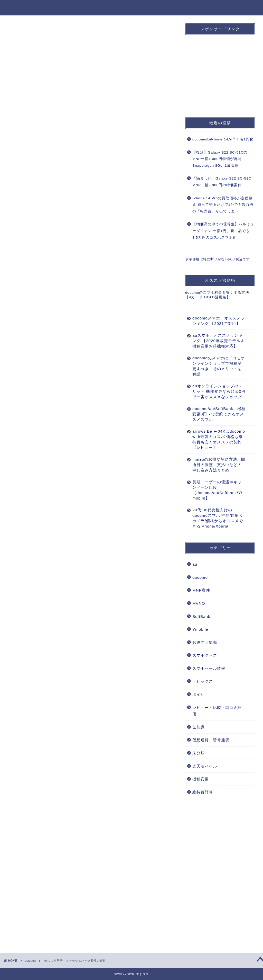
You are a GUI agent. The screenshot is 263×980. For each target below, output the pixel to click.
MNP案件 (189, 8)
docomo (123, 8)
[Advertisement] (90, 348)
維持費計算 (203, 792)
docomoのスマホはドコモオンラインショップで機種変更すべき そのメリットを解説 (219, 366)
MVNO (199, 603)
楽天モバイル (205, 766)
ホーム (100, 8)
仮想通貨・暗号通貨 (211, 740)
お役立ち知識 (242, 8)
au (142, 8)
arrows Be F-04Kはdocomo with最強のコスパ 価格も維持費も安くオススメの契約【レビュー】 (219, 439)
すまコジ (18, 7)
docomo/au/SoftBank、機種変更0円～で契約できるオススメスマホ (219, 414)
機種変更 (213, 8)
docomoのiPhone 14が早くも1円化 (223, 139)
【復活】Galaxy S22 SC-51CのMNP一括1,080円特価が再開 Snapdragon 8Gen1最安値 (220, 159)
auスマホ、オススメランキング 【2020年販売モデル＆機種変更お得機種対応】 (218, 341)
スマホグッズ (205, 655)
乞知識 (199, 727)
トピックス (203, 681)
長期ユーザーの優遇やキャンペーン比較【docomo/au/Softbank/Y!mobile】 (217, 490)
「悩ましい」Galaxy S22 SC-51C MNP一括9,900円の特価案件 (222, 182)
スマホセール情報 (209, 668)
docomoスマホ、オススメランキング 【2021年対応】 (219, 321)
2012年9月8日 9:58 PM (25, 787)
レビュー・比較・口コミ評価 (217, 711)
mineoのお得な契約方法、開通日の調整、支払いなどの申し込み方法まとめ (219, 465)
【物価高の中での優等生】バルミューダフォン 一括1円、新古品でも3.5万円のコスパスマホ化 (223, 231)
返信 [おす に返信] (166, 819)
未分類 (199, 753)
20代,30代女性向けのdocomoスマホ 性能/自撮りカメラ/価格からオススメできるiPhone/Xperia (218, 518)
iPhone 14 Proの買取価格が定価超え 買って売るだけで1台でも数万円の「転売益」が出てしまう (223, 205)
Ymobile (200, 629)
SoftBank (163, 8)
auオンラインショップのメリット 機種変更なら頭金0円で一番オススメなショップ (219, 391)
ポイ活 (199, 694)
